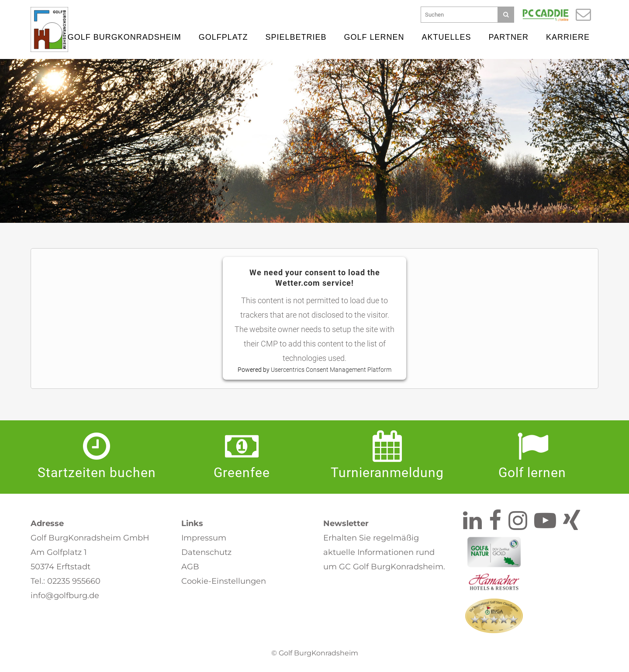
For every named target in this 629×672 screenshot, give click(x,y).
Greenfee (242, 473)
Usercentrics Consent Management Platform (331, 370)
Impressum (204, 538)
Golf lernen (532, 473)
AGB (190, 567)
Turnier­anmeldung (387, 473)
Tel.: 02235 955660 (66, 581)
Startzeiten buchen (97, 473)
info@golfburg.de (65, 596)
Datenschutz (206, 552)
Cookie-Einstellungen (224, 581)
